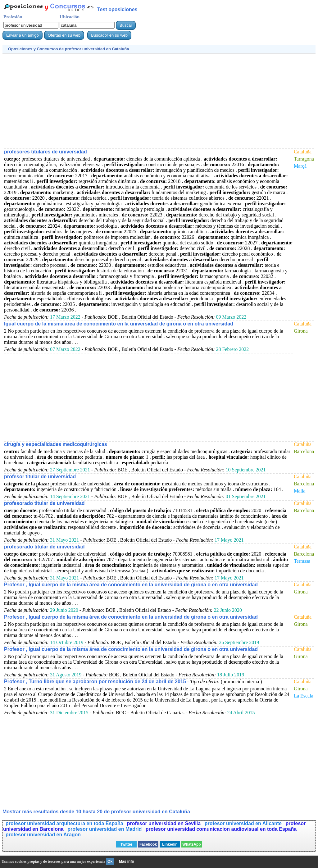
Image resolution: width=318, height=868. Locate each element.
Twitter (126, 844)
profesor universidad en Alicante (244, 823)
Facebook (148, 844)
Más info (127, 861)
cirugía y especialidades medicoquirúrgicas (56, 444)
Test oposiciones (117, 9)
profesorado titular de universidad (44, 503)
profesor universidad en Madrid (105, 829)
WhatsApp (191, 844)
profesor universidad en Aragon (43, 835)
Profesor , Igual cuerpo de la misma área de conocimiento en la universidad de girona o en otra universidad (131, 585)
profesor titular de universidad (40, 477)
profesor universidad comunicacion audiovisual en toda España (221, 829)
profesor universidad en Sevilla (165, 823)
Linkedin (170, 844)
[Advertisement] (159, 100)
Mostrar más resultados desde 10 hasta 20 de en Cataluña (96, 812)
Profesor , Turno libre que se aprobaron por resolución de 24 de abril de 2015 (95, 682)
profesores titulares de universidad (45, 152)
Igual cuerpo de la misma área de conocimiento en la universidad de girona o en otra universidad (119, 324)
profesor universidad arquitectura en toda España (64, 823)
